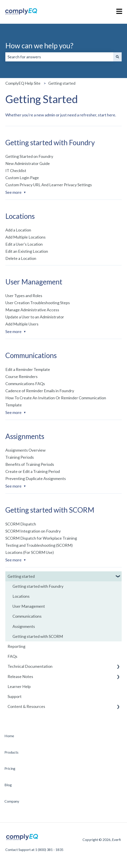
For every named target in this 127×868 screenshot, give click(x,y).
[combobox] (59, 57)
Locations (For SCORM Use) (30, 552)
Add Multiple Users (22, 324)
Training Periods (20, 457)
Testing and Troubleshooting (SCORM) (39, 545)
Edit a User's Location (24, 244)
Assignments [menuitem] (24, 626)
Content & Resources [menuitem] (26, 706)
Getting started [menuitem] (21, 576)
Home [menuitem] (9, 736)
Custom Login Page (22, 178)
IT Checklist (16, 170)
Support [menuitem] (15, 696)
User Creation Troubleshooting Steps (38, 303)
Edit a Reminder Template (28, 369)
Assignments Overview (25, 450)
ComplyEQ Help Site (23, 83)
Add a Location (18, 230)
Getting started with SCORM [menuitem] (38, 636)
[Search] (117, 57)
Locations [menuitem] (21, 596)
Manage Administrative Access (32, 310)
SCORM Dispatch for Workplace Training (41, 538)
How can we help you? (39, 46)
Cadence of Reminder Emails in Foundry (40, 391)
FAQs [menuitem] (12, 656)
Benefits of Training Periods (30, 464)
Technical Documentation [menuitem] (30, 666)
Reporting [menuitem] (16, 646)
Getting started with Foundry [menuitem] (38, 586)
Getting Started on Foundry (29, 156)
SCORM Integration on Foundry (33, 531)
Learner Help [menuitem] (19, 686)
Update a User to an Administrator (35, 317)
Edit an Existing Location (27, 251)
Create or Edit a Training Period (33, 471)
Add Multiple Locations (25, 237)
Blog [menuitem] (8, 785)
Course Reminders (21, 376)
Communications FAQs (25, 384)
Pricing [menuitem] (10, 768)
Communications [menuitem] (27, 616)
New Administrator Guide (28, 163)
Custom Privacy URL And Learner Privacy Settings (49, 185)
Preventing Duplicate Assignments (36, 478)
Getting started (62, 83)
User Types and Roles (24, 296)
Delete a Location (21, 258)
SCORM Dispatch (21, 524)
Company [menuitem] (12, 801)
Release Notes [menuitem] (20, 676)
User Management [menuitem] (29, 606)
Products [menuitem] (11, 752)
